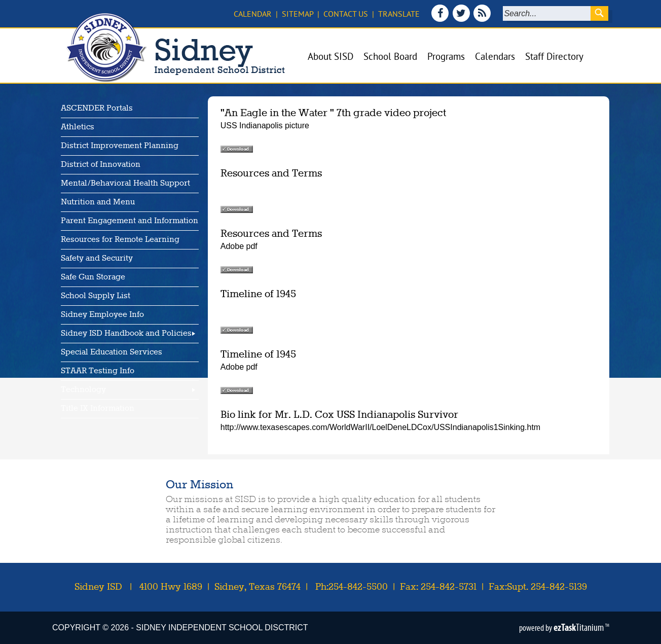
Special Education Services (112, 352)
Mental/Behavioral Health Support (125, 184)
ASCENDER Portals (97, 109)
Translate (399, 14)
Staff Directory (554, 56)
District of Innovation (101, 165)
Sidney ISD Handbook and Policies (126, 334)
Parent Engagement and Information (130, 221)
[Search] (547, 13)
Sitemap (298, 14)
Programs (446, 56)
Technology (83, 390)
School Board (390, 56)
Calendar (253, 14)
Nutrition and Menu (98, 202)
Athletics (78, 127)
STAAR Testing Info (98, 371)
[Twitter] (462, 19)
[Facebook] (441, 19)
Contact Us (346, 14)
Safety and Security (97, 259)
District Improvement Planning (120, 146)
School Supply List (96, 296)
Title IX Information (98, 409)
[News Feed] (482, 19)
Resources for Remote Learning (120, 240)
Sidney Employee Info (102, 315)
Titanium (579, 627)
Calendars (495, 56)
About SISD (330, 56)
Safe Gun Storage (93, 277)
